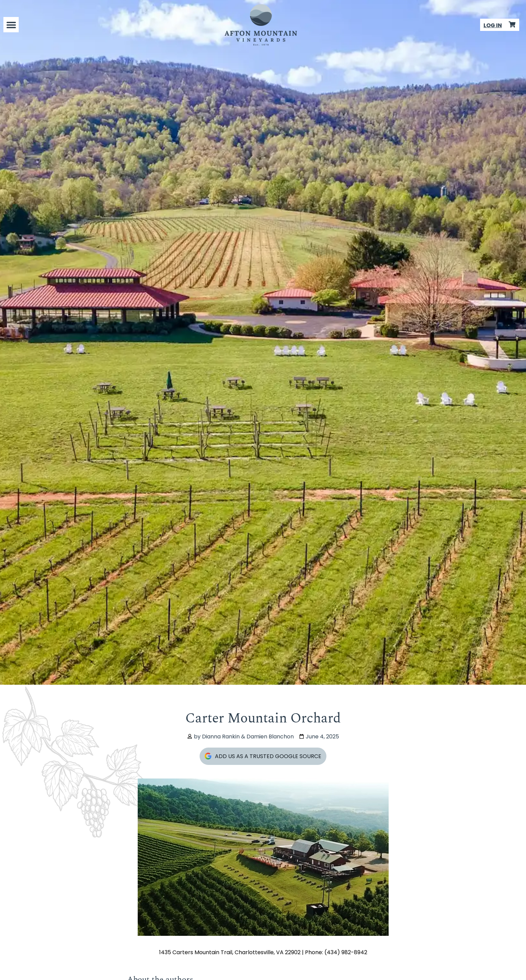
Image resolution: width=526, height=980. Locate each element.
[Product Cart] (512, 24)
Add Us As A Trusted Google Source (263, 756)
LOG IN (493, 25)
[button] (11, 25)
